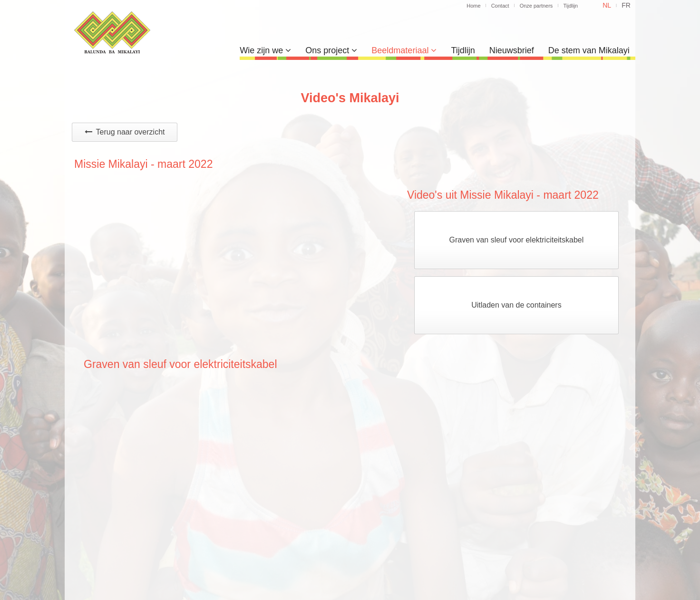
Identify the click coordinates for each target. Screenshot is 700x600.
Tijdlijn (570, 6)
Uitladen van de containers (516, 305)
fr (626, 5)
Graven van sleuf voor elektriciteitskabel (517, 240)
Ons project (331, 50)
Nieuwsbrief (512, 50)
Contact (500, 6)
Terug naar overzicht (125, 132)
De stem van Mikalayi (589, 50)
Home (473, 6)
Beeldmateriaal (404, 50)
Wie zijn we (265, 50)
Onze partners (536, 6)
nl (607, 5)
